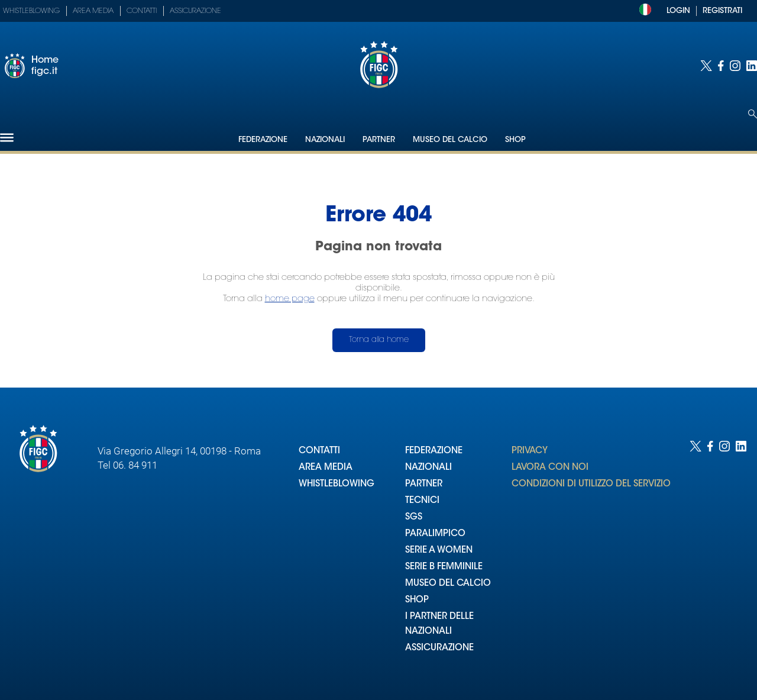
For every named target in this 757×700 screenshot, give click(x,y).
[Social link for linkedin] (752, 66)
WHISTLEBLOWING (337, 484)
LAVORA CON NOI (550, 468)
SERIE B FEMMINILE (444, 567)
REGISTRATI (722, 11)
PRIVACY (530, 451)
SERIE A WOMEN (439, 551)
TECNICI (422, 501)
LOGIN (678, 11)
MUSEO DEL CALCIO (448, 584)
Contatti (142, 11)
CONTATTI (319, 451)
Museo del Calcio (450, 140)
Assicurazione (195, 11)
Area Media (93, 11)
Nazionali (325, 140)
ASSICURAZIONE (439, 648)
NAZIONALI (428, 468)
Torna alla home (379, 340)
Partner (379, 140)
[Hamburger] (7, 138)
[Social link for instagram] (735, 66)
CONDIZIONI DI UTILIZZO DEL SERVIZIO (591, 484)
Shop (515, 140)
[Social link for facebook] (721, 66)
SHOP (417, 600)
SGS (414, 517)
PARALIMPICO (435, 534)
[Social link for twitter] (706, 66)
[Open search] (753, 114)
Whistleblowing (31, 11)
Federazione (263, 140)
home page (290, 299)
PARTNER (424, 484)
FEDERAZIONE (434, 451)
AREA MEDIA (326, 468)
